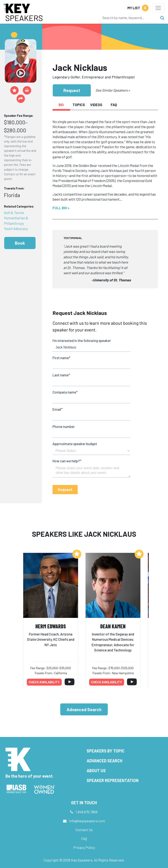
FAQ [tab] (114, 105)
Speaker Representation (113, 780)
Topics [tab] (79, 105)
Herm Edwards (51, 626)
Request (72, 90)
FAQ (84, 839)
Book (20, 243)
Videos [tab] (96, 105)
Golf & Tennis (14, 213)
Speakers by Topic (106, 751)
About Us (96, 771)
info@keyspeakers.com (87, 821)
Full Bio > (61, 208)
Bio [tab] (61, 105)
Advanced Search (84, 709)
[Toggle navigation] (158, 8)
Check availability (44, 682)
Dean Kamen (113, 626)
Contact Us (84, 830)
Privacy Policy (84, 847)
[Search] (129, 18)
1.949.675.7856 (87, 812)
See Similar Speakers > (113, 90)
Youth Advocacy (16, 229)
